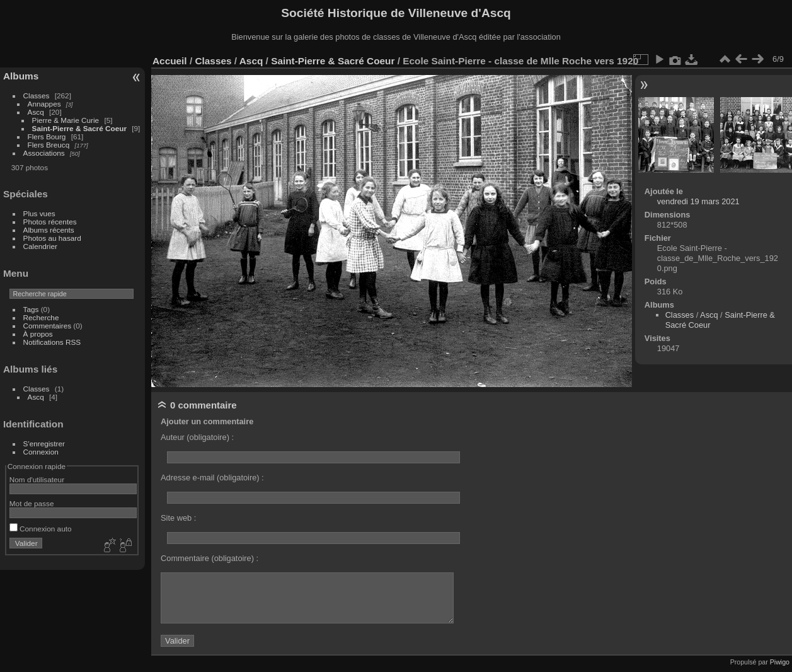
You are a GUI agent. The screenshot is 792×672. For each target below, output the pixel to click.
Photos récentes (50, 222)
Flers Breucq (49, 145)
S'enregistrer (44, 443)
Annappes (44, 104)
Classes (37, 96)
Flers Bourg (47, 136)
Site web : (178, 518)
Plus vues (39, 213)
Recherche (41, 317)
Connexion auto (41, 529)
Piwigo (780, 662)
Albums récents (49, 230)
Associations (44, 153)
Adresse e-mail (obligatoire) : (212, 478)
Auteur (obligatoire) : (197, 437)
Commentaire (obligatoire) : (209, 558)
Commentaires (48, 326)
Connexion (41, 452)
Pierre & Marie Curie (66, 120)
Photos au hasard (52, 238)
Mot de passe (32, 503)
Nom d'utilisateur (37, 479)
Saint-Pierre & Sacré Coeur (79, 128)
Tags (31, 309)
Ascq (36, 112)
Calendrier (40, 246)
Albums (21, 76)
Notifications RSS (52, 342)
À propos (38, 334)
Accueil (170, 61)
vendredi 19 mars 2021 (698, 201)
